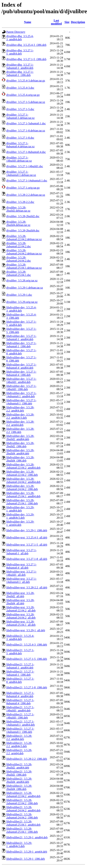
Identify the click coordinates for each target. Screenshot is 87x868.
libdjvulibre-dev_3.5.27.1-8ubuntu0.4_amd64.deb (21, 366)
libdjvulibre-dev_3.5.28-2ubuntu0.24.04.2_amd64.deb (23, 480)
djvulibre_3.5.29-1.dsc (19, 295)
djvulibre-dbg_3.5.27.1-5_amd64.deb (20, 52)
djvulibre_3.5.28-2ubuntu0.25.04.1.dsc (19, 273)
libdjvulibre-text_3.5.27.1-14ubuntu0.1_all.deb (21, 580)
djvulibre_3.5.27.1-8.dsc (20, 138)
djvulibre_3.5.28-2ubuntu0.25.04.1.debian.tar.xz (24, 266)
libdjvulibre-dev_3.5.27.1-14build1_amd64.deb (21, 380)
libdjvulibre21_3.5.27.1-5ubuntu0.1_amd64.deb (20, 666)
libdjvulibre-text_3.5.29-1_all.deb (26, 630)
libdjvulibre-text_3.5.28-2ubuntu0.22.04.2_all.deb (21, 609)
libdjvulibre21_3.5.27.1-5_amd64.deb (20, 652)
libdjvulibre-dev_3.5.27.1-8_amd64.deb (21, 352)
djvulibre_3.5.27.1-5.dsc (20, 109)
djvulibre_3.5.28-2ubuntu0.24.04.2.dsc (19, 259)
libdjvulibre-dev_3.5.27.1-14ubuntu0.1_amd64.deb (21, 395)
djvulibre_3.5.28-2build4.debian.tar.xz (18, 223)
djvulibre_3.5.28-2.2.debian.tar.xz (26, 195)
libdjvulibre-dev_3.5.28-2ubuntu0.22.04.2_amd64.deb (23, 466)
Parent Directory (16, 32)
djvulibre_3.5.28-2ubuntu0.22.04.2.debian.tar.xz (24, 238)
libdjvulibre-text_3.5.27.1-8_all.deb (27, 559)
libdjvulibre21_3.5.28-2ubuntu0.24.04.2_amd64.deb (23, 809)
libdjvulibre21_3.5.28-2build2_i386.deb (19, 773)
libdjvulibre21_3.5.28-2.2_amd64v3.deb (19, 745)
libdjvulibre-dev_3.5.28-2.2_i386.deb (20, 430)
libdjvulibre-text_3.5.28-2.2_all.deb (27, 588)
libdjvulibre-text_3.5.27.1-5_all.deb (27, 545)
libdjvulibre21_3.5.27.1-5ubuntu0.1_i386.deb (20, 673)
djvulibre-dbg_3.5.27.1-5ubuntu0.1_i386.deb (20, 73)
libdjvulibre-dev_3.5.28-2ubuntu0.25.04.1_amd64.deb (23, 495)
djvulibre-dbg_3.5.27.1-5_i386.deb (26, 59)
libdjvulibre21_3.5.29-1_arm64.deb (27, 852)
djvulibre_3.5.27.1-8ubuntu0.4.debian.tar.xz (20, 145)
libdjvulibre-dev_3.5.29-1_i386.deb (27, 530)
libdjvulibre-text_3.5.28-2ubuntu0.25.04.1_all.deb (21, 623)
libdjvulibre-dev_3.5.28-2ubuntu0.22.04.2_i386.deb (22, 473)
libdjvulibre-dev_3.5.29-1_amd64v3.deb (20, 516)
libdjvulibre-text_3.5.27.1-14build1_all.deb (21, 573)
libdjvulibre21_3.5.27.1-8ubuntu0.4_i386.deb (20, 702)
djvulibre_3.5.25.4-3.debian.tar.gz (26, 81)
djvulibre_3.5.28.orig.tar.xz (22, 280)
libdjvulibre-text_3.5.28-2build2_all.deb (20, 595)
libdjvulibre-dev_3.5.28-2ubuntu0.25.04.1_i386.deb (22, 502)
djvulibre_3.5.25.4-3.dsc (20, 88)
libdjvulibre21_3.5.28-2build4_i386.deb (19, 787)
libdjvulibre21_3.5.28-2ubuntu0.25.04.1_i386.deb (22, 830)
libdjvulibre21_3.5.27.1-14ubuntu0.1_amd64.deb (20, 723)
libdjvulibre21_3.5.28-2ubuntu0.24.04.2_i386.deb (22, 816)
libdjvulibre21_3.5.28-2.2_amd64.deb (19, 737)
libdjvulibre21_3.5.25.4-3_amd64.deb (20, 637)
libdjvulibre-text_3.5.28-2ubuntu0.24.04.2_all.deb (21, 616)
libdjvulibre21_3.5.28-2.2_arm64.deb (19, 752)
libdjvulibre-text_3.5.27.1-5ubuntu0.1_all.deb (21, 552)
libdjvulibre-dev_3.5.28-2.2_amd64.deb (20, 409)
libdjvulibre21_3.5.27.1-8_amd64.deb (20, 680)
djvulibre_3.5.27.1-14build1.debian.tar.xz (19, 159)
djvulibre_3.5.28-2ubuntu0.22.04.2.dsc (19, 245)
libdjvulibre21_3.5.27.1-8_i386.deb (27, 687)
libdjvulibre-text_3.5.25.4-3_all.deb (27, 538)
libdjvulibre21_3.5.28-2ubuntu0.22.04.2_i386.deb (22, 802)
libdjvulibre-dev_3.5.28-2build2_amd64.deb (20, 438)
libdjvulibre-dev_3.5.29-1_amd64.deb (20, 509)
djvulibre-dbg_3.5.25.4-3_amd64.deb (20, 38)
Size (67, 22)
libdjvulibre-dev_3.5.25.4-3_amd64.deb (21, 309)
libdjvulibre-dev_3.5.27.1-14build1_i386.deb (21, 388)
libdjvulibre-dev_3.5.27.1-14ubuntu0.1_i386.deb (21, 402)
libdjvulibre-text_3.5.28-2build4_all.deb (20, 602)
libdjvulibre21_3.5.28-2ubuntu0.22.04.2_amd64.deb (23, 795)
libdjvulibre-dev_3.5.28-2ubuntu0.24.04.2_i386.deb (22, 488)
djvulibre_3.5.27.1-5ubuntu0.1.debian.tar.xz (20, 116)
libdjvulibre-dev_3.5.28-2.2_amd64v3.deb (20, 416)
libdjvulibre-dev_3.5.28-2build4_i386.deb (20, 459)
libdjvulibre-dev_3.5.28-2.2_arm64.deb (20, 423)
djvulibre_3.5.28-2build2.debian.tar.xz (18, 209)
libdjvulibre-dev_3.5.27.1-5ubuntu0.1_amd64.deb (21, 338)
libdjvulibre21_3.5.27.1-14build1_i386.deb (20, 716)
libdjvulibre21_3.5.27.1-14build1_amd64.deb (20, 709)
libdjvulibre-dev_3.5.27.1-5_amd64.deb (21, 323)
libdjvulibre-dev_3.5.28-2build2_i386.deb (20, 445)
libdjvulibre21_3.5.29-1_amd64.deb (27, 837)
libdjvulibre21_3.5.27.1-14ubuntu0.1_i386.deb (20, 730)
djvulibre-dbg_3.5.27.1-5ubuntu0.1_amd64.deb (20, 66)
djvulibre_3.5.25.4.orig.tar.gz (23, 95)
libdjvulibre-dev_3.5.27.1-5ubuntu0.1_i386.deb (21, 345)
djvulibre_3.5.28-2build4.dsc (23, 231)
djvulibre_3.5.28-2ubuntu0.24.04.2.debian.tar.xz (24, 252)
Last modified (56, 22)
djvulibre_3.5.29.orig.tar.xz (22, 302)
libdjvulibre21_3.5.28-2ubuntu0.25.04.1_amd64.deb (23, 823)
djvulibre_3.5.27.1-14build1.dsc (25, 166)
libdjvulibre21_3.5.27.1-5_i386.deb (27, 659)
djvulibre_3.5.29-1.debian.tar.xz (25, 288)
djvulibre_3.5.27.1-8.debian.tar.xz (26, 131)
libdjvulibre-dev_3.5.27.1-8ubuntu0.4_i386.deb (21, 373)
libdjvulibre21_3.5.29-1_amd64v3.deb (19, 845)
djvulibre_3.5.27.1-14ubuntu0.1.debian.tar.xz (21, 173)
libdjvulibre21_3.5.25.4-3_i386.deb (27, 645)
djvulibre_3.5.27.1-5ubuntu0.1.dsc (26, 123)
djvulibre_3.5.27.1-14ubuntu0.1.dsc (27, 181)
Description (78, 22)
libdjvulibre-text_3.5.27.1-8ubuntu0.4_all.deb (21, 566)
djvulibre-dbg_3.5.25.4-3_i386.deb (26, 45)
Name (28, 22)
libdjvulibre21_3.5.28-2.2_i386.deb (27, 759)
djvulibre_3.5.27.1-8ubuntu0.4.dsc (26, 152)
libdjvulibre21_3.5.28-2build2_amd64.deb (19, 766)
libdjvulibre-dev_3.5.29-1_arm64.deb (20, 523)
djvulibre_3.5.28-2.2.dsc (20, 202)
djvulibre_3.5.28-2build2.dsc (23, 216)
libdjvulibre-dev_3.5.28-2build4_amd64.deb (20, 452)
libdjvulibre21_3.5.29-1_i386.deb (26, 859)
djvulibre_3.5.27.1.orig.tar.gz (23, 188)
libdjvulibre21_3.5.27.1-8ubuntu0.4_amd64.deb (20, 695)
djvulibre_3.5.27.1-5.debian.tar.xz (26, 102)
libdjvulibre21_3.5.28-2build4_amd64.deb (19, 780)
